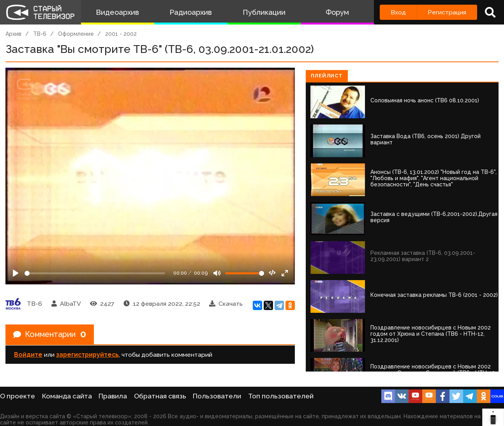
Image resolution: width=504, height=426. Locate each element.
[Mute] (217, 273)
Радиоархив (191, 12)
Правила (113, 396)
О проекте (18, 396)
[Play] (16, 273)
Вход (398, 12)
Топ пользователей (281, 396)
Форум (337, 12)
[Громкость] (245, 273)
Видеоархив (117, 12)
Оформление (76, 34)
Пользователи (217, 396)
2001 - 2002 (121, 34)
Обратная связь (160, 396)
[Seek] (95, 273)
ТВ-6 (40, 34)
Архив (13, 34)
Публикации (264, 12)
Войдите (28, 355)
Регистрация (447, 12)
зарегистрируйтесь (87, 355)
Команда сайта (67, 396)
